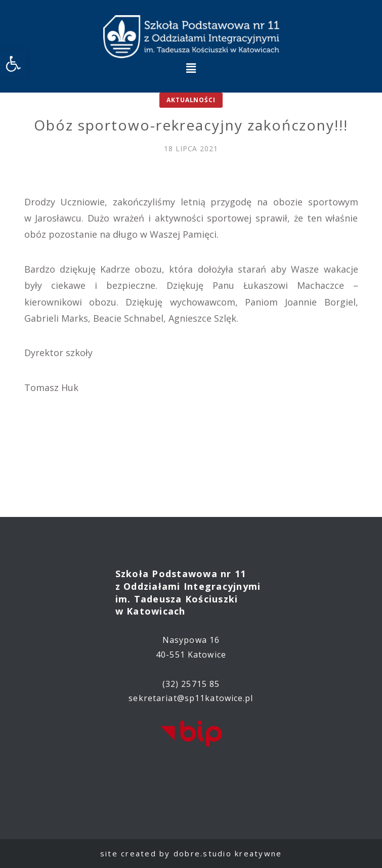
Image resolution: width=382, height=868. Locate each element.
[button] (191, 68)
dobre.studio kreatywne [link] (228, 853)
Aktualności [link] (191, 100)
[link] (13, 64)
